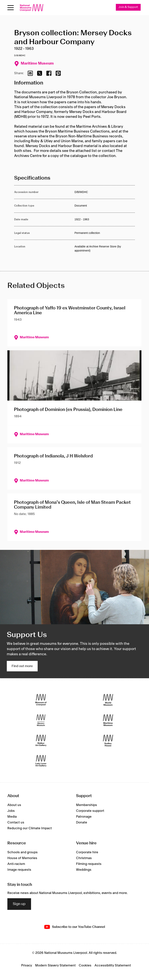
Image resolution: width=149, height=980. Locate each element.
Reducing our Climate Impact (30, 828)
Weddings (84, 870)
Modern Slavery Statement (55, 965)
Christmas (84, 858)
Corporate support (90, 811)
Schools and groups (23, 852)
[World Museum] (108, 700)
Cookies (85, 965)
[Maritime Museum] (108, 720)
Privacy (27, 965)
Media (12, 817)
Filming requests (89, 864)
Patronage (84, 817)
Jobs (11, 811)
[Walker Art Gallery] (41, 741)
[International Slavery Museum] (41, 720)
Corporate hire (87, 852)
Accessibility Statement (113, 965)
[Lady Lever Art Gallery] (41, 761)
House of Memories (22, 858)
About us (14, 805)
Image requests (19, 870)
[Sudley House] (108, 741)
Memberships (87, 805)
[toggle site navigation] (11, 8)
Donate (82, 822)
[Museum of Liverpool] (41, 700)
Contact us (16, 822)
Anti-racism (16, 864)
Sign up (19, 904)
